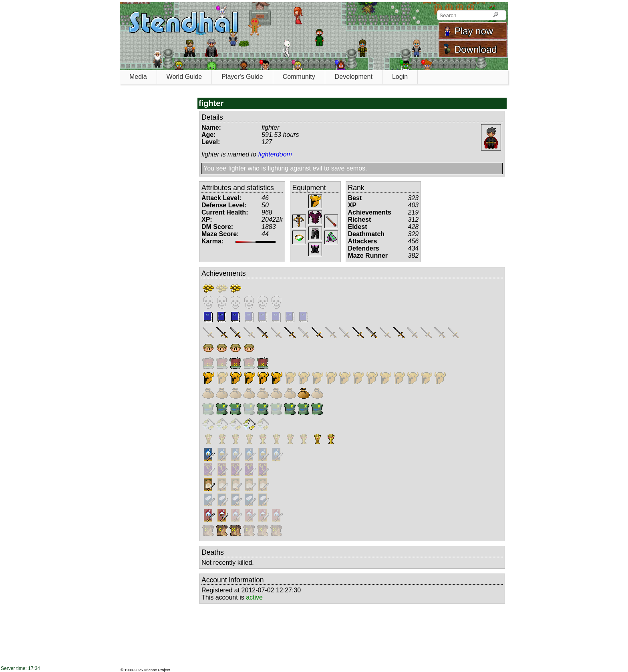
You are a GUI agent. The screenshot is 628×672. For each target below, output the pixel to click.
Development (354, 77)
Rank (356, 188)
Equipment (309, 188)
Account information (233, 580)
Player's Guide (242, 77)
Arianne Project (157, 670)
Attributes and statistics (238, 188)
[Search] (496, 15)
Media (138, 77)
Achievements (224, 273)
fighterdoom (275, 154)
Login (400, 77)
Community (299, 77)
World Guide (184, 77)
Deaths (213, 552)
